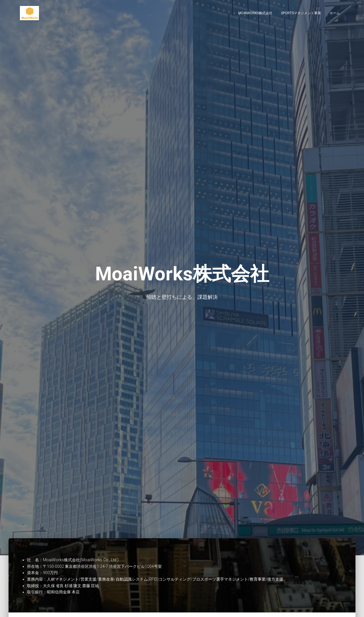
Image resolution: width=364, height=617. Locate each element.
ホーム (335, 14)
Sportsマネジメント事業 (301, 14)
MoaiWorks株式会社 (255, 14)
